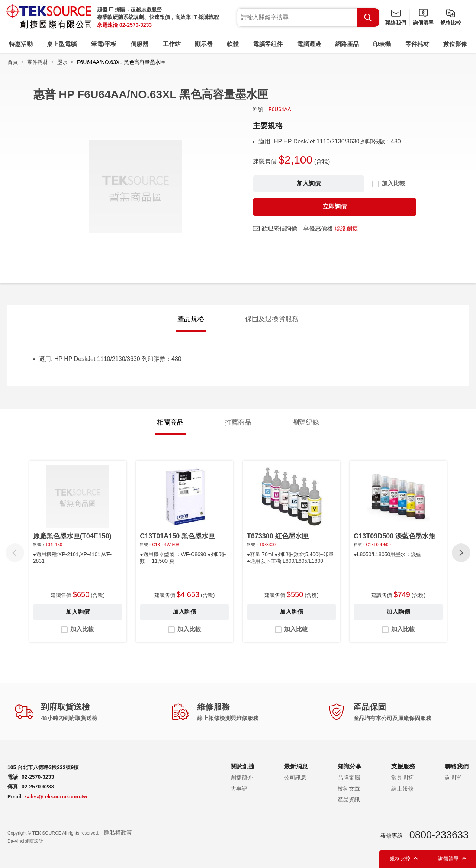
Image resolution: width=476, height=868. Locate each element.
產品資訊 (349, 799)
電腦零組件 (268, 44)
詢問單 (453, 777)
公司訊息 (295, 777)
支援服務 (403, 766)
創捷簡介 (242, 777)
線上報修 (402, 789)
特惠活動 (21, 44)
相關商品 (170, 422)
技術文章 (349, 789)
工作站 (172, 44)
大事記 (239, 789)
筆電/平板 (104, 44)
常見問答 (402, 777)
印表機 (382, 44)
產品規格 (191, 319)
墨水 (62, 62)
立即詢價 (335, 206)
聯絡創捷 (346, 228)
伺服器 (139, 44)
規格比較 (451, 23)
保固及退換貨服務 (272, 319)
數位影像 (455, 44)
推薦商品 (238, 422)
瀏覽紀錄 (306, 422)
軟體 (233, 44)
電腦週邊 (309, 44)
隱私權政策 (118, 832)
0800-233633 (439, 835)
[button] (461, 553)
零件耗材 (417, 44)
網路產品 (347, 44)
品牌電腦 (349, 777)
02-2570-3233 (136, 25)
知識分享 (350, 766)
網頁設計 (34, 841)
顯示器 (204, 44)
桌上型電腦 (62, 44)
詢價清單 (423, 23)
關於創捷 (242, 766)
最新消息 (296, 766)
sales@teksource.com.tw (56, 797)
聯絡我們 (396, 23)
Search (368, 17)
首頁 (13, 62)
